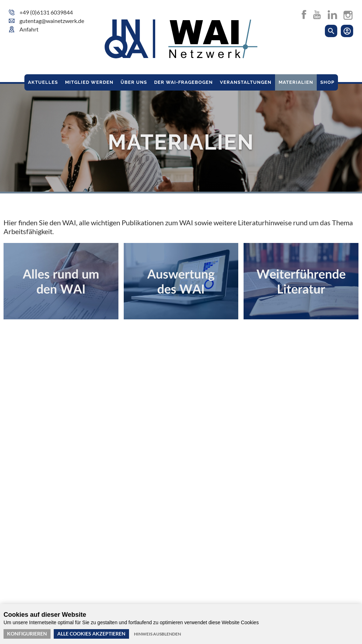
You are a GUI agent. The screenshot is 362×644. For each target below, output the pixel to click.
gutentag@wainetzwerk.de (52, 21)
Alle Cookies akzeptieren (91, 634)
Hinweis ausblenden (157, 634)
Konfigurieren (27, 634)
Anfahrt (29, 29)
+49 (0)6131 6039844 (46, 12)
